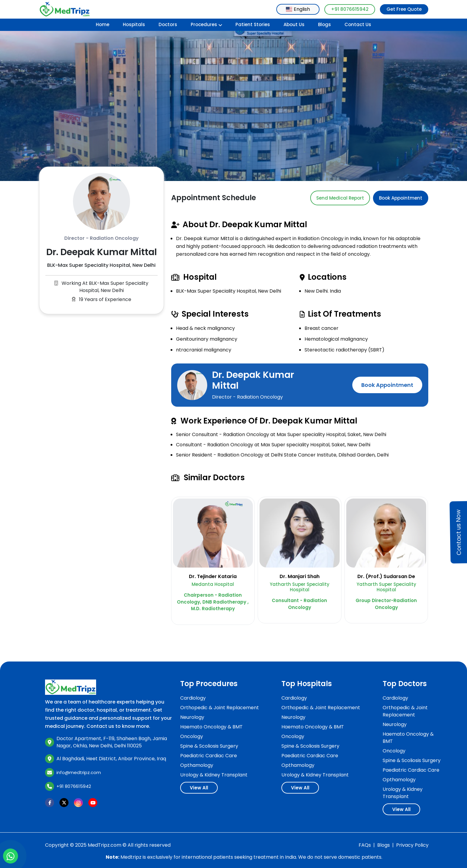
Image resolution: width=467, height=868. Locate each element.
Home (103, 24)
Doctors (168, 24)
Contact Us (358, 24)
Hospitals (134, 24)
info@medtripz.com (79, 772)
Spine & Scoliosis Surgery (209, 746)
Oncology (192, 736)
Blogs (324, 24)
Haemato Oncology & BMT (211, 727)
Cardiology (193, 698)
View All (199, 788)
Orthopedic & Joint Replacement (220, 708)
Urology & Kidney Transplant (214, 775)
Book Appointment (401, 198)
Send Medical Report (340, 198)
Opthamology (197, 765)
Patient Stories (253, 24)
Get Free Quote (404, 9)
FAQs (365, 845)
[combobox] (298, 9)
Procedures (206, 24)
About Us (294, 24)
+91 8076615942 (350, 9)
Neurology (192, 717)
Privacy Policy (412, 845)
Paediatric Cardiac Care (209, 756)
